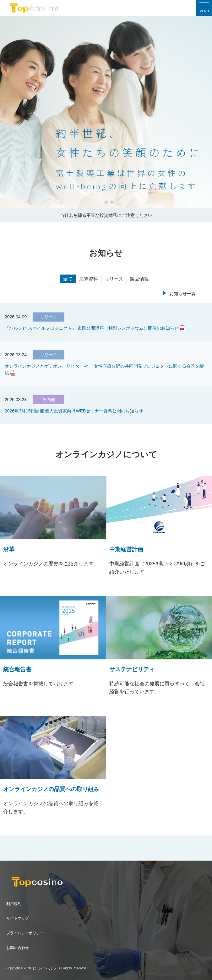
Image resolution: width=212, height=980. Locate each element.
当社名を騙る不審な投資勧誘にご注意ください (106, 215)
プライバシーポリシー (25, 933)
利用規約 (14, 904)
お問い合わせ (18, 948)
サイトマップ (18, 918)
